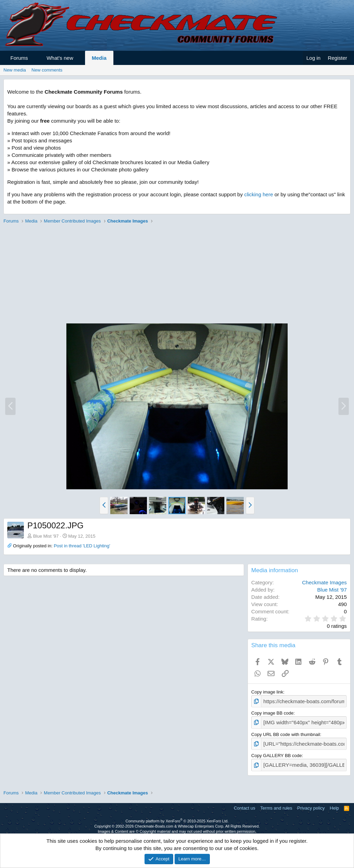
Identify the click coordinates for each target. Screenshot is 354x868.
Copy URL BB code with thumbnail (286, 732)
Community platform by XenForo (177, 817)
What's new (60, 58)
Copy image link (267, 692)
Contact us (244, 804)
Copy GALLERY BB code (277, 752)
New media (15, 70)
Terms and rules (276, 804)
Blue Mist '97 (46, 536)
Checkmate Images (324, 582)
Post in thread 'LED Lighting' (82, 546)
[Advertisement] (177, 275)
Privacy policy (311, 804)
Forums (19, 58)
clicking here (258, 194)
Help (334, 804)
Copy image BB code (272, 712)
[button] (34, 58)
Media (99, 58)
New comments (47, 70)
